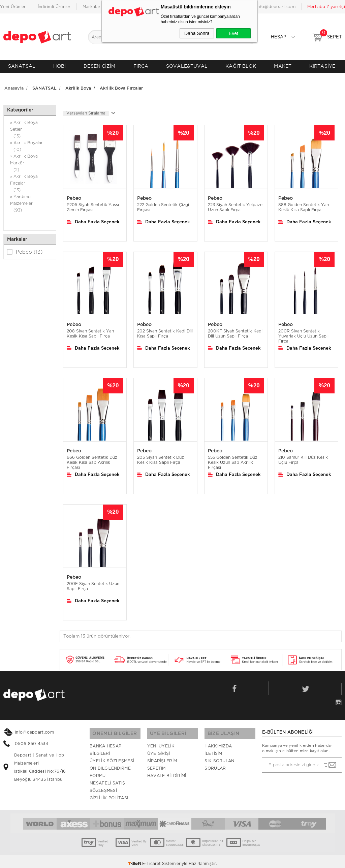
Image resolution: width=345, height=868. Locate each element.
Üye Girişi (159, 749)
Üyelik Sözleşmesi (112, 757)
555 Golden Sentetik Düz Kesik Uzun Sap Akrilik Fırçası (233, 459)
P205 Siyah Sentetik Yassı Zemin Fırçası (93, 204)
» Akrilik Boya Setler (30, 127)
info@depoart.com (276, 7)
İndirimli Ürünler (54, 7)
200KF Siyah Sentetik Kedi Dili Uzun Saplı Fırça (235, 331)
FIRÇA (141, 66)
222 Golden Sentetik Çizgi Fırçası (163, 204)
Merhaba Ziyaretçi (326, 7)
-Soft (135, 860)
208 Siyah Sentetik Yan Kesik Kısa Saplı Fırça (90, 331)
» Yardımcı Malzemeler (30, 201)
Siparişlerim (162, 757)
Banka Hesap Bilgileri (105, 746)
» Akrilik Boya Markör (30, 161)
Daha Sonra (197, 33)
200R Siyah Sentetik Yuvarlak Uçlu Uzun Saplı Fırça (303, 333)
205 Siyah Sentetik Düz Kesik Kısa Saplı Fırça (161, 457)
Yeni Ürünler (13, 7)
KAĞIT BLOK (241, 66)
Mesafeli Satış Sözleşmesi (107, 783)
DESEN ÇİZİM (99, 66)
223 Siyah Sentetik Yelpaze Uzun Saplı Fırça (235, 204)
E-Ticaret (151, 860)
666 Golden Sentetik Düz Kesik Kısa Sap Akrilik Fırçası (92, 459)
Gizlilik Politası (109, 794)
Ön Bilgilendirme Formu (110, 768)
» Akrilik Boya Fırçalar (30, 181)
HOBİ (59, 66)
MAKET (283, 66)
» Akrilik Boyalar (30, 144)
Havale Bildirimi (167, 772)
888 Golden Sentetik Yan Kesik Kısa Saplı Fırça (304, 204)
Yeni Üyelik (161, 742)
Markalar (91, 7)
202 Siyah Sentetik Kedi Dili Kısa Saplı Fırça (165, 331)
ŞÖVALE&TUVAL (187, 66)
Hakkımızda (218, 742)
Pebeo (25, 249)
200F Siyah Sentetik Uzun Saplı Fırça (93, 584)
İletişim (213, 749)
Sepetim (156, 764)
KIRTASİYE (322, 66)
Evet (233, 33)
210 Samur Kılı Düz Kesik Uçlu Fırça (303, 457)
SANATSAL (22, 66)
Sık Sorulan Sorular (219, 761)
